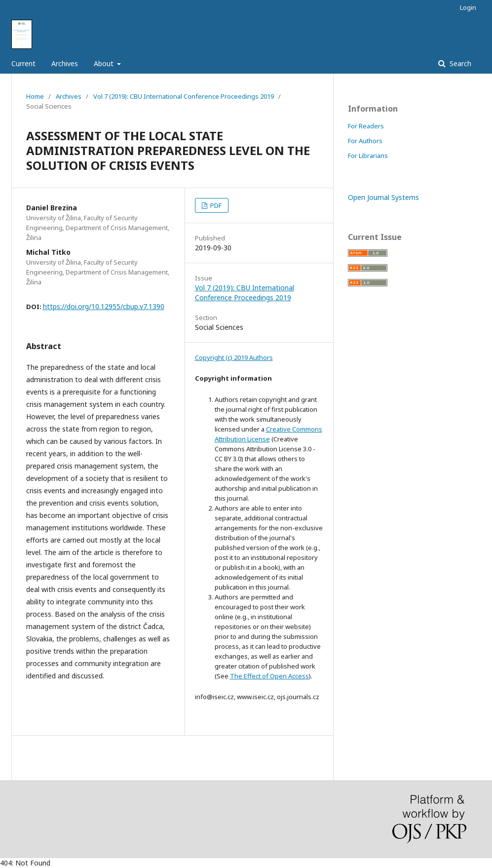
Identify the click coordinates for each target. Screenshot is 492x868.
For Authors (365, 141)
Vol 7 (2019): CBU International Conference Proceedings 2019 (184, 96)
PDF (215, 205)
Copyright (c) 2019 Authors (234, 357)
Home (35, 96)
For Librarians (368, 156)
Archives (65, 63)
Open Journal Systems (383, 197)
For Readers (366, 126)
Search (459, 63)
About (105, 63)
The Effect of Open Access (269, 676)
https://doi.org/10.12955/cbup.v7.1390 (104, 306)
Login (468, 7)
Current (23, 63)
